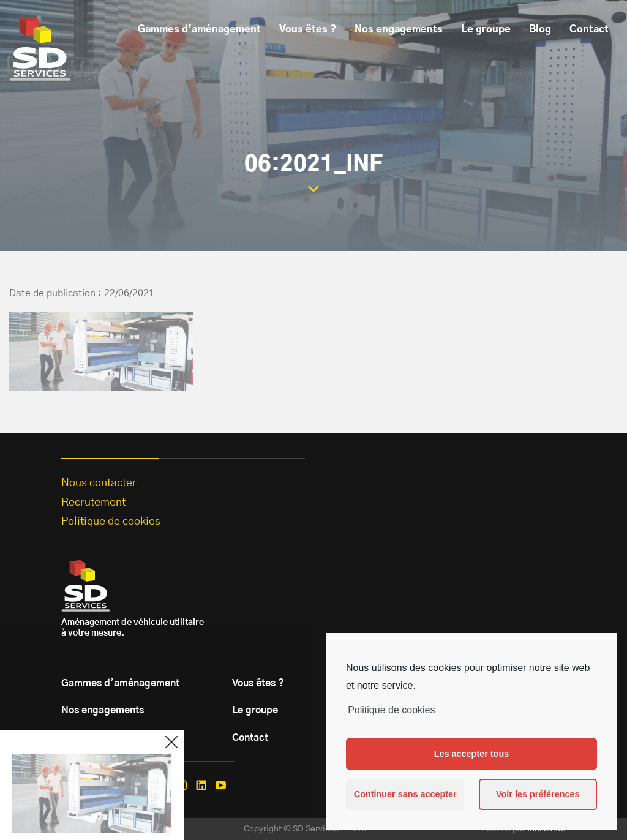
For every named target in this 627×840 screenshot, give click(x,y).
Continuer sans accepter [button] (405, 794)
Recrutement (93, 503)
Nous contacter (99, 483)
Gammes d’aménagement (199, 29)
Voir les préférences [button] (538, 794)
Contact (589, 29)
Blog (540, 29)
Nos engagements (399, 29)
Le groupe (486, 29)
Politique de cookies (391, 710)
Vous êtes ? (308, 29)
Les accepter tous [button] (471, 754)
